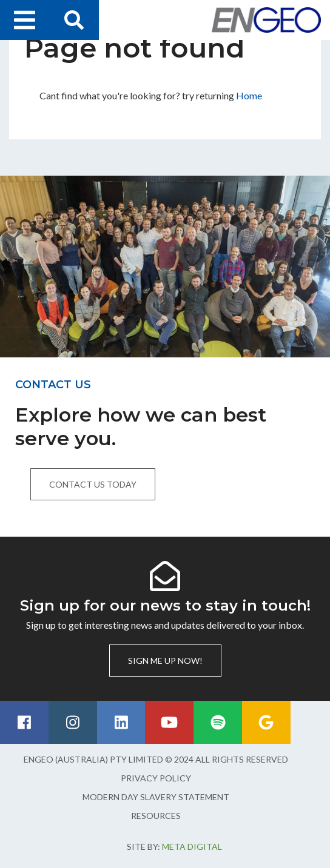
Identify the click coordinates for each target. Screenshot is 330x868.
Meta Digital (192, 846)
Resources (156, 816)
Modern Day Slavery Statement (156, 797)
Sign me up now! (165, 661)
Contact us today (93, 484)
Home (249, 95)
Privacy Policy (156, 778)
